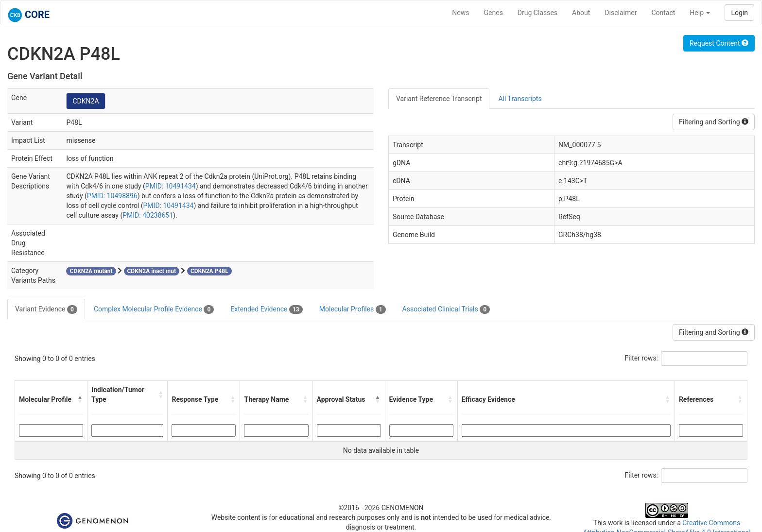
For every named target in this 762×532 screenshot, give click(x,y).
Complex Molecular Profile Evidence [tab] (154, 309)
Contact (663, 13)
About (581, 13)
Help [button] (700, 13)
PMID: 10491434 (171, 186)
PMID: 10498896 (112, 196)
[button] (80, 399)
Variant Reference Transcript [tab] (439, 99)
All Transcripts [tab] (520, 99)
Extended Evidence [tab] (266, 309)
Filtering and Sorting (714, 122)
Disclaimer (621, 13)
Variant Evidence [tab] (46, 309)
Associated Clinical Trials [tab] (446, 309)
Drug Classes (537, 13)
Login (739, 13)
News (460, 13)
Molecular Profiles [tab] (353, 309)
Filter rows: (642, 358)
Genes (494, 13)
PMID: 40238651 (148, 215)
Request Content (719, 43)
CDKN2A (86, 101)
